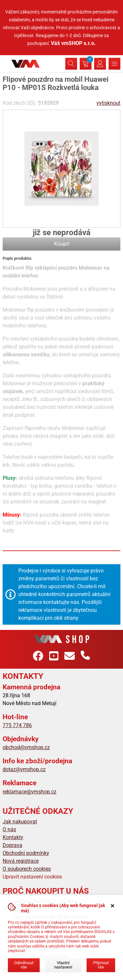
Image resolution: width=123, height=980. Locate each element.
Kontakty (13, 837)
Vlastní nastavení (63, 965)
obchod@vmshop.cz (26, 747)
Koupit (62, 244)
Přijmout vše (101, 965)
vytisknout (108, 103)
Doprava (12, 845)
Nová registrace (21, 861)
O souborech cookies (27, 869)
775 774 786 (17, 725)
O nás (9, 829)
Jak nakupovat (20, 822)
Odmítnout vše (24, 965)
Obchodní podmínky (26, 853)
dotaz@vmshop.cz (24, 769)
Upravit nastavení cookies (32, 877)
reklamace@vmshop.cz (30, 792)
